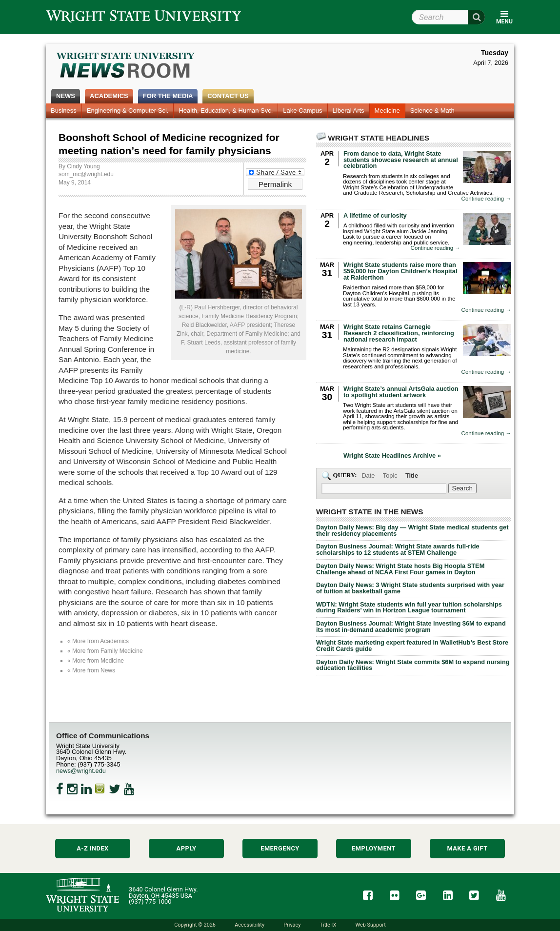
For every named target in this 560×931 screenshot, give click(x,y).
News (66, 96)
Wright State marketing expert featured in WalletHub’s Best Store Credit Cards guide (412, 646)
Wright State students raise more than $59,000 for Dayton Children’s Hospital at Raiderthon (400, 271)
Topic (390, 476)
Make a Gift (467, 848)
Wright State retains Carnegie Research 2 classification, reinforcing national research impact (399, 333)
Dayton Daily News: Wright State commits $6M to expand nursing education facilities (413, 665)
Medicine (387, 111)
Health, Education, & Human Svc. (226, 111)
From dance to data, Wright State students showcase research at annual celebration (401, 160)
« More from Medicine (96, 661)
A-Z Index (93, 848)
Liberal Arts (349, 111)
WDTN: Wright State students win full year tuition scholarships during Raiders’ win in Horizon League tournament (409, 607)
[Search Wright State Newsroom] (462, 488)
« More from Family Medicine (105, 651)
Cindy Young (83, 166)
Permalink (275, 184)
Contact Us (228, 96)
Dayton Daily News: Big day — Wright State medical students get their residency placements (412, 530)
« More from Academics (98, 641)
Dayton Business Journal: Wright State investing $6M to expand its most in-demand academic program (411, 627)
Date (368, 476)
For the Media (168, 96)
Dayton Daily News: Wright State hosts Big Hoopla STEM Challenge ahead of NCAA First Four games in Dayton (400, 569)
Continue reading (486, 199)
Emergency (280, 848)
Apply (187, 848)
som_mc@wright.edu (86, 174)
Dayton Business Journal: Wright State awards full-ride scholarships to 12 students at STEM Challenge (398, 549)
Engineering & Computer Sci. (128, 111)
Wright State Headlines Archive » (392, 456)
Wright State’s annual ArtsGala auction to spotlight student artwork (401, 392)
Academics (109, 96)
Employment (374, 848)
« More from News (91, 670)
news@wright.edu (81, 771)
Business (64, 111)
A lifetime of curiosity (375, 215)
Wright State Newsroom (126, 66)
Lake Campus (302, 111)
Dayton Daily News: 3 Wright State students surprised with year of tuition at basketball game (410, 588)
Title (412, 476)
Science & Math (432, 111)
